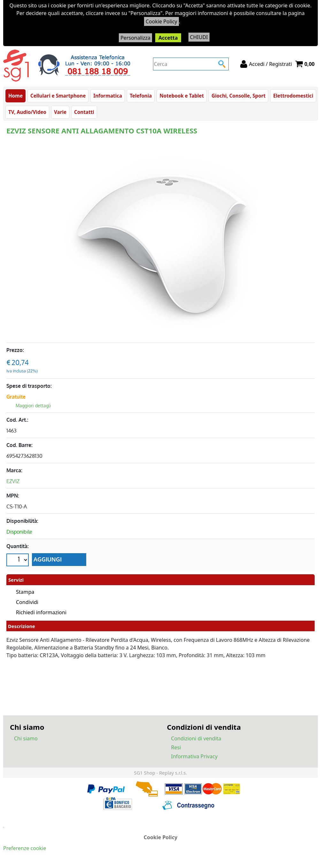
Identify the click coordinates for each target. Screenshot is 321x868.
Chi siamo (26, 738)
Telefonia (141, 96)
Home (15, 96)
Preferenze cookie (25, 848)
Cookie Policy (161, 21)
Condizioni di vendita (196, 738)
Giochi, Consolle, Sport (238, 96)
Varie (60, 112)
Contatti (84, 112)
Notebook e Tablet (182, 96)
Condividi (27, 602)
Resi (176, 747)
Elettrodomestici (293, 96)
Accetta (168, 38)
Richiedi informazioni (41, 612)
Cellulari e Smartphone (58, 96)
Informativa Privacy (195, 756)
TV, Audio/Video (27, 112)
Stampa (25, 592)
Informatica (108, 96)
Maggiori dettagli (33, 406)
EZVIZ (13, 481)
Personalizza (135, 38)
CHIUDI (199, 37)
